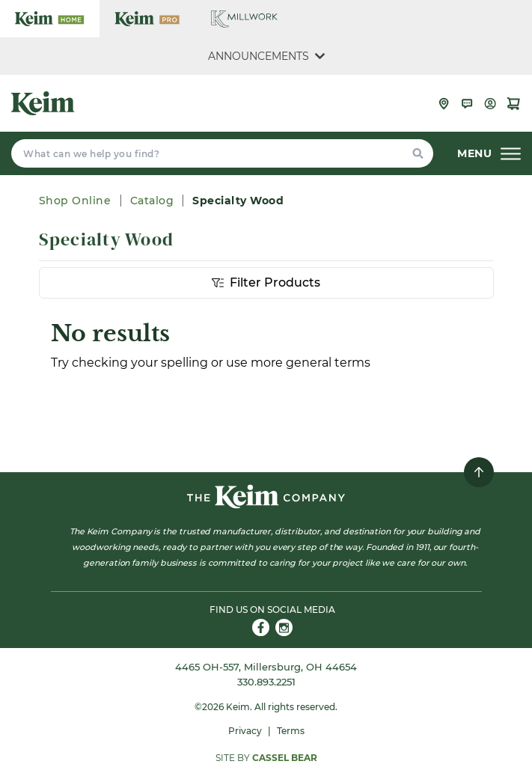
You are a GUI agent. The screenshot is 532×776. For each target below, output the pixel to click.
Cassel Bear (285, 758)
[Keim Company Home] (50, 19)
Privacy (245, 731)
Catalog (152, 201)
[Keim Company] (43, 103)
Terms (291, 731)
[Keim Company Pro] (147, 19)
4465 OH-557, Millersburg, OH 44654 (266, 667)
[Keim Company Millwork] (244, 19)
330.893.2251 (266, 682)
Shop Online (77, 201)
